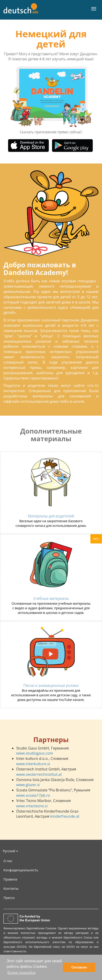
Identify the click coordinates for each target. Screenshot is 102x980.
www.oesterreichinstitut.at (39, 774)
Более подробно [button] (22, 973)
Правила (10, 879)
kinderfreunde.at (65, 816)
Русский (10, 851)
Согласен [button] (79, 967)
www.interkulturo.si (33, 764)
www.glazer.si (28, 785)
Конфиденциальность (21, 870)
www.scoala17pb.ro (33, 795)
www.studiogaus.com (35, 753)
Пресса (9, 898)
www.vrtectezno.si (32, 806)
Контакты (11, 888)
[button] (27, 97)
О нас (8, 861)
